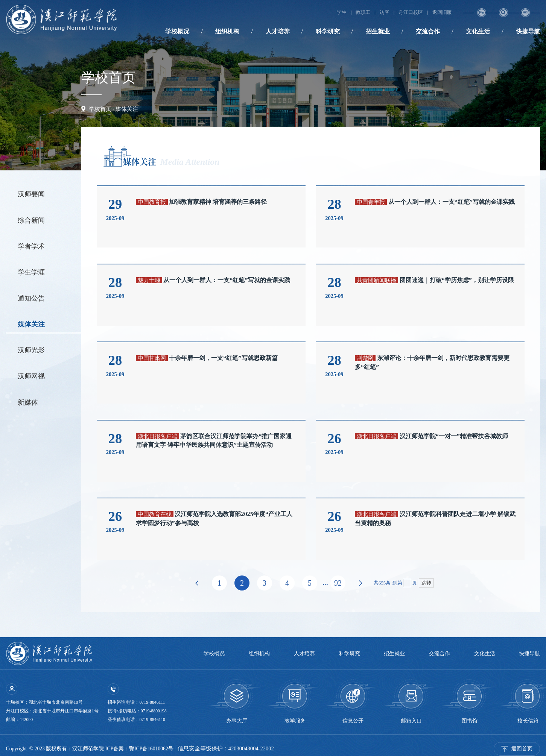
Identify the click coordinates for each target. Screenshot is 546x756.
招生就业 (378, 31)
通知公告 (31, 298)
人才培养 (278, 31)
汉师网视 (31, 376)
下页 (360, 583)
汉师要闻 (31, 194)
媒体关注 (127, 109)
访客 (385, 12)
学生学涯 (31, 272)
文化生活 (478, 31)
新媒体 (28, 402)
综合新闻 (31, 220)
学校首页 (100, 109)
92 (338, 583)
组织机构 (227, 31)
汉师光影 (31, 350)
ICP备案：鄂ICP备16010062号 (139, 749)
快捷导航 (528, 31)
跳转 (426, 583)
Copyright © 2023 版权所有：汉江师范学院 (56, 749)
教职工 (363, 12)
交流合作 (428, 31)
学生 (342, 12)
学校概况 (177, 31)
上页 (197, 583)
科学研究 (328, 31)
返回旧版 (442, 12)
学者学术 (31, 246)
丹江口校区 (411, 12)
